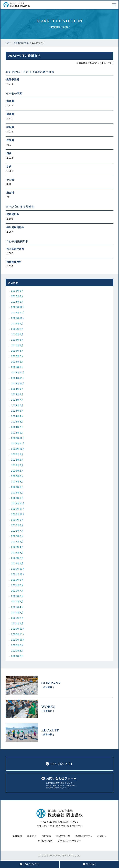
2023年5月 (17, 476)
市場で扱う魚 (63, 836)
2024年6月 (17, 405)
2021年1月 (17, 623)
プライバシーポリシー (69, 841)
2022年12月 (18, 503)
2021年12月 (18, 569)
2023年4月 (17, 482)
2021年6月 (17, 596)
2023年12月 (18, 438)
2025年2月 (17, 362)
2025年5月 (17, 345)
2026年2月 (17, 296)
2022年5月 (17, 542)
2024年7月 (17, 400)
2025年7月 (17, 334)
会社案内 (17, 836)
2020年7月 (17, 656)
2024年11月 (18, 378)
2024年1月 (17, 433)
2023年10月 (18, 449)
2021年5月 (17, 602)
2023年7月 (17, 465)
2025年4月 (17, 351)
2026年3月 (17, 291)
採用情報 (46, 836)
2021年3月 (17, 613)
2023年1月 (17, 498)
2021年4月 (17, 607)
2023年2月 (17, 493)
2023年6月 (17, 471)
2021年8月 (17, 585)
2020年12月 (18, 629)
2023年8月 (17, 460)
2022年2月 (17, 558)
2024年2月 (17, 427)
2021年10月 (18, 574)
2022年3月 (17, 553)
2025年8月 (17, 329)
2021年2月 (17, 618)
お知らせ (102, 836)
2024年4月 (17, 416)
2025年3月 (17, 356)
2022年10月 (18, 514)
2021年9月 (17, 580)
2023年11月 (18, 443)
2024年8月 (17, 394)
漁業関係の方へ (84, 836)
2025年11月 (18, 313)
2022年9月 (17, 520)
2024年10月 (18, 384)
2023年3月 (17, 487)
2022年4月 (17, 547)
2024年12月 (18, 373)
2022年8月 (17, 525)
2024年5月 (17, 411)
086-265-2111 (51, 826)
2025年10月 (18, 318)
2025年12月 (18, 307)
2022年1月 (17, 563)
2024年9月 (17, 389)
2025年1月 (17, 367)
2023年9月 (17, 454)
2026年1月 (17, 302)
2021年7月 (17, 591)
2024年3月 (17, 422)
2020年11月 (18, 634)
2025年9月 (17, 324)
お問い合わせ (45, 841)
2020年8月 (17, 651)
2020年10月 (18, 640)
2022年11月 (18, 509)
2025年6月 (17, 340)
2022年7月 (17, 531)
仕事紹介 (32, 836)
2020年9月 (17, 645)
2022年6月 (17, 536)
